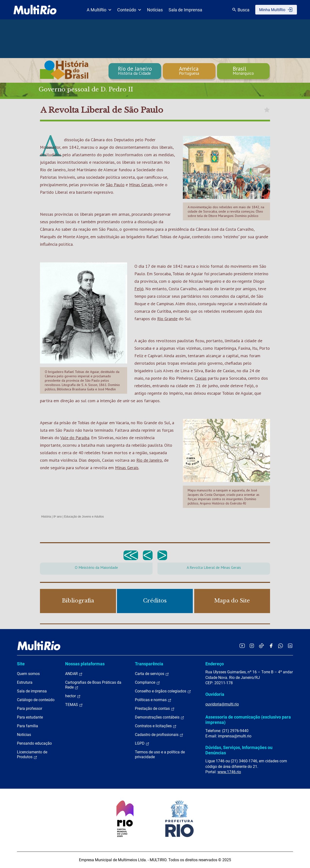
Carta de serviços (152, 674)
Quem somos (28, 674)
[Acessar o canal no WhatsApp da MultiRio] (281, 646)
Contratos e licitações (156, 726)
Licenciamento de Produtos (32, 755)
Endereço (215, 664)
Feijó (139, 289)
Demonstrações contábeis (160, 717)
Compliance (147, 683)
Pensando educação (34, 743)
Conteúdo (129, 10)
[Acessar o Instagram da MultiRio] (252, 646)
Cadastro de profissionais (159, 735)
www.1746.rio (229, 772)
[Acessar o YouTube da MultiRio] (242, 646)
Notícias (155, 10)
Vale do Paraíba (75, 438)
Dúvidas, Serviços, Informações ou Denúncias (239, 750)
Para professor (30, 708)
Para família (27, 726)
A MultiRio (99, 10)
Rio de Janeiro (149, 460)
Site (21, 664)
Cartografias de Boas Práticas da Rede (93, 685)
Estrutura (25, 682)
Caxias (201, 378)
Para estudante (30, 717)
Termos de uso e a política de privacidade (160, 754)
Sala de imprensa (32, 691)
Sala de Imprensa (185, 10)
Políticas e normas (153, 700)
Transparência (149, 664)
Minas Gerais (141, 185)
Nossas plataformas (85, 664)
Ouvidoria (215, 694)
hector (73, 696)
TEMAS (74, 705)
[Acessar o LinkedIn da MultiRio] (290, 646)
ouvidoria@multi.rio (222, 704)
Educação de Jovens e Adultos (84, 517)
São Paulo (115, 185)
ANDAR (74, 674)
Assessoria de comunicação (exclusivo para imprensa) (248, 720)
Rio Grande (167, 319)
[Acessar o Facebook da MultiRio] (271, 646)
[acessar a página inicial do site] (35, 10)
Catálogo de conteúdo (36, 700)
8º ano (57, 517)
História (46, 517)
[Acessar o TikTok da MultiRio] (261, 646)
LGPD (142, 743)
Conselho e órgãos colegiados (163, 691)
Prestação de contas (155, 709)
